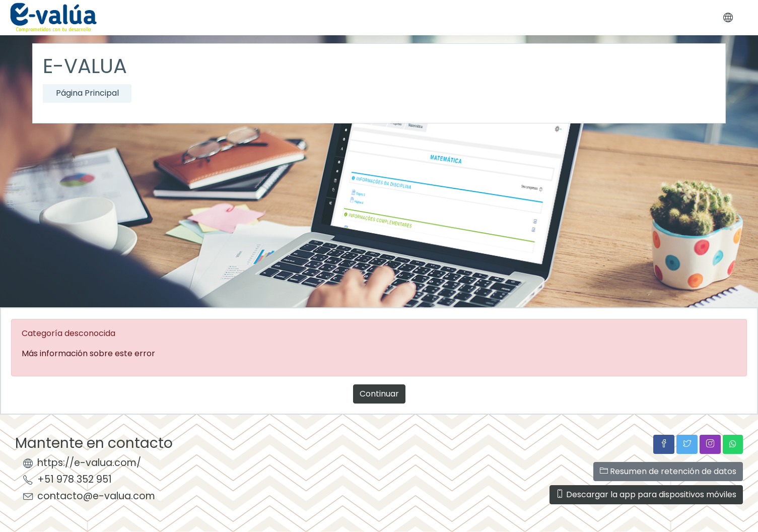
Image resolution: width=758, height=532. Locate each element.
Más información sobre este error (88, 353)
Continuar (379, 394)
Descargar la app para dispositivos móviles (646, 494)
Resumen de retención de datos (668, 471)
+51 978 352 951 (75, 479)
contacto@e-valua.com (96, 496)
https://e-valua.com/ (89, 463)
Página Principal (87, 93)
